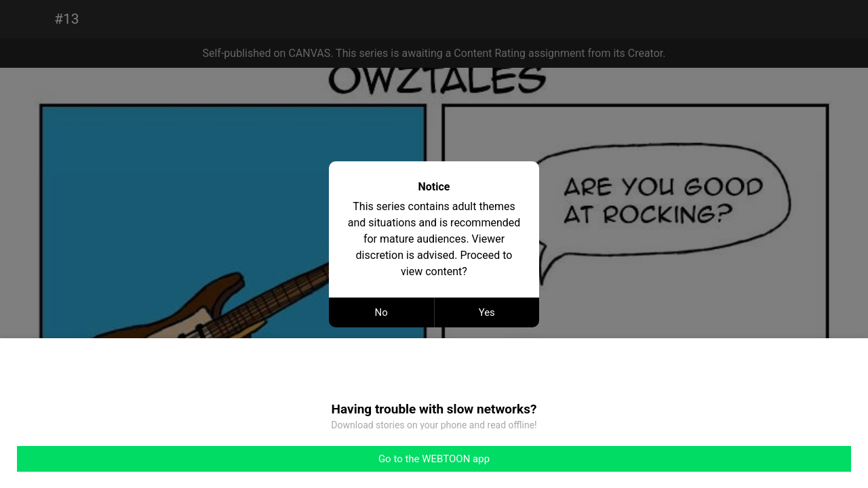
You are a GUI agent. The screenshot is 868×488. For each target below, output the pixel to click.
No (381, 312)
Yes (487, 312)
